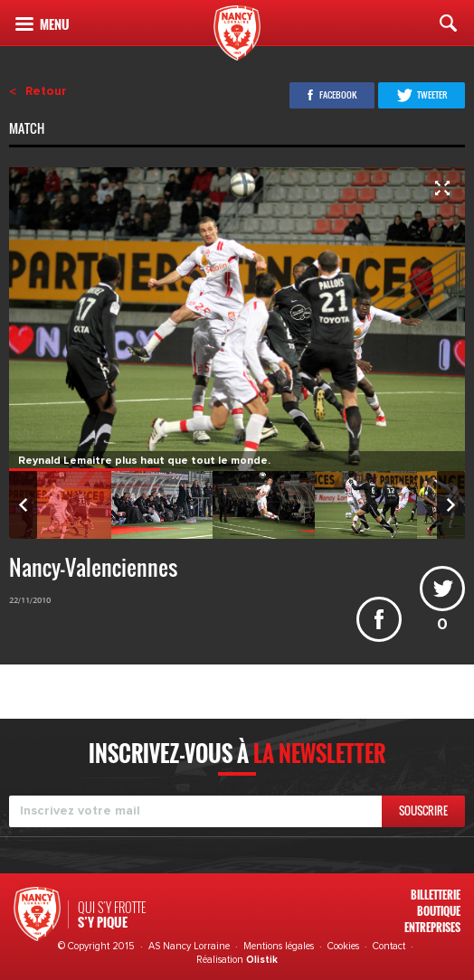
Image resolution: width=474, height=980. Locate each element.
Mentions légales (279, 946)
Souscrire (423, 810)
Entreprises (432, 927)
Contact (389, 946)
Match (28, 130)
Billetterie (436, 895)
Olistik (262, 960)
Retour (46, 91)
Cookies (343, 946)
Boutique (439, 911)
